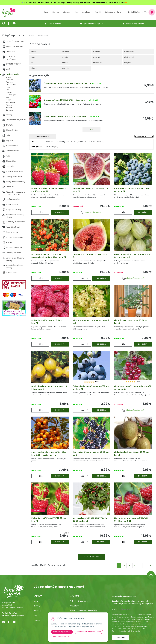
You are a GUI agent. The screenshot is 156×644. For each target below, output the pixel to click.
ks (41, 212)
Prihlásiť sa (136, 12)
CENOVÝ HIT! (98, 142)
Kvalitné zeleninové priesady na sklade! (108, 2)
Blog (35, 616)
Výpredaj (67, 12)
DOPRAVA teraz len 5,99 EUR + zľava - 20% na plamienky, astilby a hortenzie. (57, 2)
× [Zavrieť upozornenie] (152, 2)
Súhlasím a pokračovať (62, 632)
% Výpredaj (80, 142)
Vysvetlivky (75, 606)
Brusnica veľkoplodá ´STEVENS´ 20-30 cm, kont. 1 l (65, 100)
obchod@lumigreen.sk (15, 616)
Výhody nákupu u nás (79, 601)
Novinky (56, 12)
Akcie (46, 12)
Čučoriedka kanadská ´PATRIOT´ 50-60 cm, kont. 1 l (66, 117)
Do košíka (60, 212)
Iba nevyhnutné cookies (62, 637)
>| (151, 566)
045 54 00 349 (11, 613)
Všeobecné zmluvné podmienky (84, 611)
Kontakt (37, 621)
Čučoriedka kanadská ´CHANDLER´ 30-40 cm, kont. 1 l (67, 83)
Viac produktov (91, 556)
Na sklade (52, 147)
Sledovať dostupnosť (91, 212)
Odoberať (120, 638)
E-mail (114, 609)
